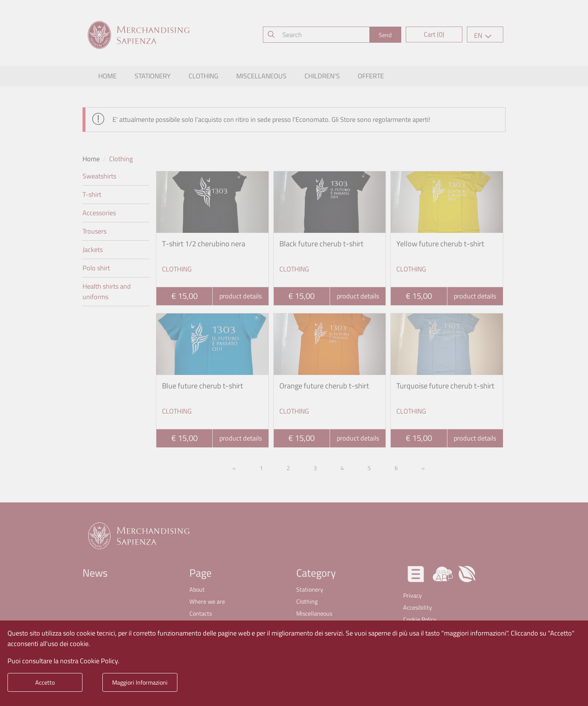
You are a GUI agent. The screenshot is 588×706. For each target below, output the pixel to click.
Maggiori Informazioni (140, 682)
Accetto (45, 682)
